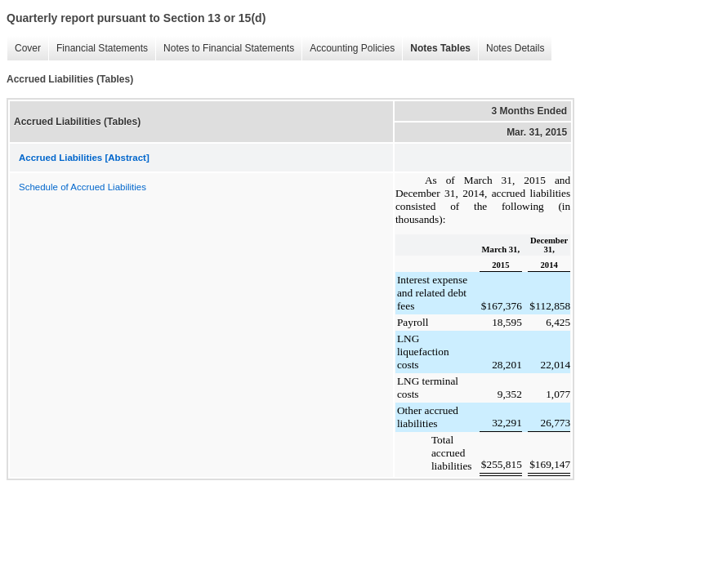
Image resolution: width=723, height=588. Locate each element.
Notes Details (515, 48)
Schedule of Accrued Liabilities (83, 187)
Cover (28, 48)
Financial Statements (102, 48)
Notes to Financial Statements (229, 48)
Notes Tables (440, 48)
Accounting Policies (352, 48)
